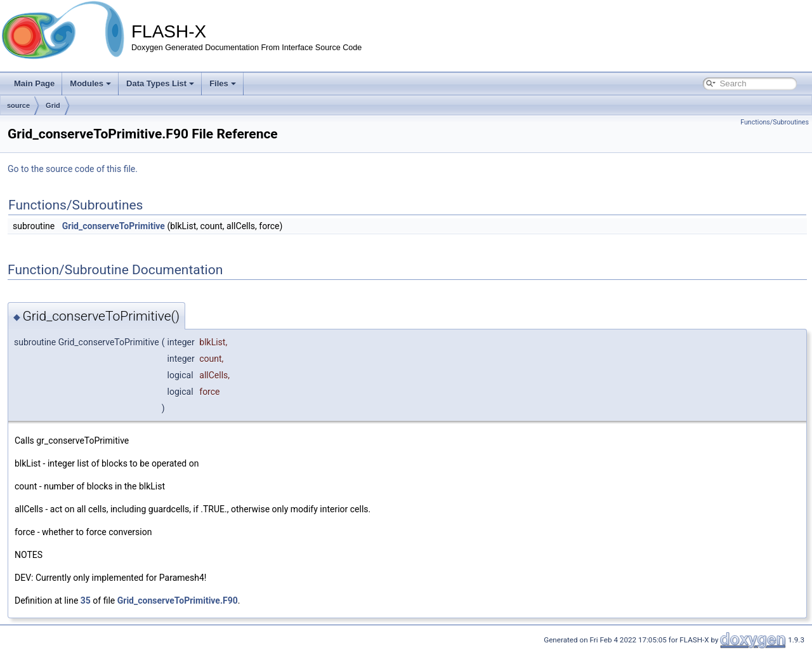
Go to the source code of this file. (73, 169)
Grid (53, 105)
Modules (90, 83)
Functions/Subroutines (775, 122)
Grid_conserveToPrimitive (114, 226)
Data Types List (160, 83)
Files (223, 83)
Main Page (34, 83)
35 (86, 600)
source (18, 105)
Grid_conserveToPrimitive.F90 (178, 600)
